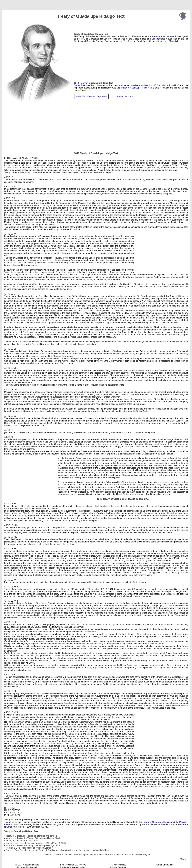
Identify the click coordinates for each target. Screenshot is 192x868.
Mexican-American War (163, 36)
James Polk (80, 85)
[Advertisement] (131, 61)
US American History (125, 96)
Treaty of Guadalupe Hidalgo (135, 88)
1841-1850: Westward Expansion (91, 96)
